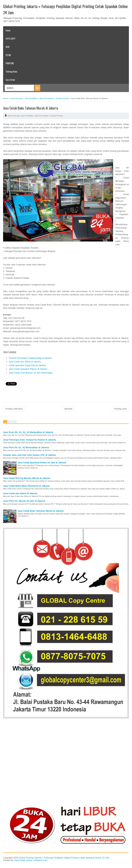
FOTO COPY (11, 39)
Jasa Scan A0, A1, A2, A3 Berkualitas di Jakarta (28, 432)
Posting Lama (120, 409)
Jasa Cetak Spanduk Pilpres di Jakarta (28, 369)
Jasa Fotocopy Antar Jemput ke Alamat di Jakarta (29, 440)
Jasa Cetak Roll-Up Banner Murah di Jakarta (27, 478)
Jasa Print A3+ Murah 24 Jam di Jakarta (24, 501)
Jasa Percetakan (42, 116)
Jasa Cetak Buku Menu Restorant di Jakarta (26, 486)
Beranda (68, 409)
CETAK (8, 55)
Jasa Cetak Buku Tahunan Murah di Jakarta (41, 511)
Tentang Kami (11, 71)
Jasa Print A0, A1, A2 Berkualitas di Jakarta (26, 447)
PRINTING (10, 63)
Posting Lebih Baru (14, 409)
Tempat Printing (56, 116)
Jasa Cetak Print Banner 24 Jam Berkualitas (31, 373)
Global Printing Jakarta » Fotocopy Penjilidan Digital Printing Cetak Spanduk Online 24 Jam (64, 858)
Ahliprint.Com (41, 860)
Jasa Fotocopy (14, 116)
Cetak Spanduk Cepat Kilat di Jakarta (27, 365)
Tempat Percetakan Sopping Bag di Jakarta (30, 358)
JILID (8, 47)
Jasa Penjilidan (27, 116)
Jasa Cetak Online (23, 860)
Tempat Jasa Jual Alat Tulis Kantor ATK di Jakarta (29, 455)
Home (8, 30)
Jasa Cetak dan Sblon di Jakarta (25, 362)
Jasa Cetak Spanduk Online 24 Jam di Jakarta (42, 463)
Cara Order (10, 80)
